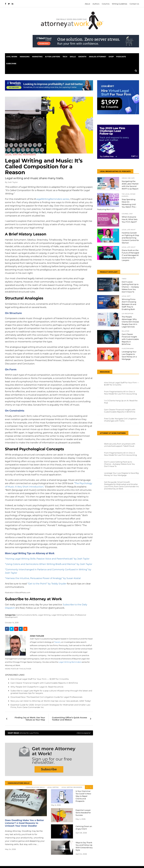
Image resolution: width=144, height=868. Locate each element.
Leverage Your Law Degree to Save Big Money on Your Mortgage (121, 474)
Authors (96, 4)
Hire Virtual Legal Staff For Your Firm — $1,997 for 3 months (40, 679)
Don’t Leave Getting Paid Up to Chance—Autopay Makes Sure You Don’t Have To (119, 464)
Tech (65, 57)
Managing (25, 57)
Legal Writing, (44, 615)
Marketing (37, 57)
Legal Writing (53, 787)
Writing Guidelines (120, 4)
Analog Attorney (97, 57)
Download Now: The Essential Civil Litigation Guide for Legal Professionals (46, 697)
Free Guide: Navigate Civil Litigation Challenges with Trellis (120, 420)
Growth (82, 57)
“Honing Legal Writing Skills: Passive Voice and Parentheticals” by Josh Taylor (47, 559)
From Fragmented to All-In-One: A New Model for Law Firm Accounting (120, 393)
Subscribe (11, 64)
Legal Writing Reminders (70, 662)
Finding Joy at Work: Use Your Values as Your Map (30, 719)
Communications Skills (35, 787)
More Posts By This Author (18, 669)
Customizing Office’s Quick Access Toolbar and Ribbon (69, 719)
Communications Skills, (27, 615)
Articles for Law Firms (49, 733)
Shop (111, 57)
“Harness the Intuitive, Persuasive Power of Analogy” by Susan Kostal (43, 578)
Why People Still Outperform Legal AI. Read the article (37, 687)
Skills (73, 57)
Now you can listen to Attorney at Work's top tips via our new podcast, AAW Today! (51, 701)
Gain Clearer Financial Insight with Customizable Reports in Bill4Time (44, 683)
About (87, 4)
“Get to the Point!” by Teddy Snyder (47, 584)
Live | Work (12, 57)
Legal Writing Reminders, (63, 615)
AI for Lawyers (53, 57)
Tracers (57, 642)
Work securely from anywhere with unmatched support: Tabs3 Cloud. (120, 445)
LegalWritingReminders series (52, 199)
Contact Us (134, 4)
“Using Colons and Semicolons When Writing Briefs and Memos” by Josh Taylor (49, 564)
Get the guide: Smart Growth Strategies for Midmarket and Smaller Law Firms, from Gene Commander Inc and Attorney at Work (121, 485)
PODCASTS (121, 57)
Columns (106, 4)
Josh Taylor (13, 182)
